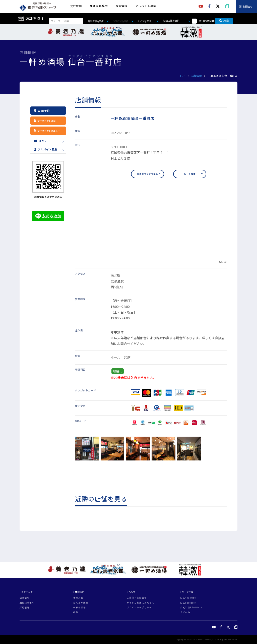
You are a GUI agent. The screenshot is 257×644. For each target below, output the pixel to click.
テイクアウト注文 (45, 121)
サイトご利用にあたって (141, 603)
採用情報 (122, 6)
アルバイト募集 (146, 6)
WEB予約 (42, 111)
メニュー (42, 141)
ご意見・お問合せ (137, 598)
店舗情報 (197, 76)
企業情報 (25, 598)
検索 (224, 21)
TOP (182, 76)
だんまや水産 (81, 603)
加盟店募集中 (99, 6)
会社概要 (76, 6)
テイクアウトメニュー (48, 131)
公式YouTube (188, 598)
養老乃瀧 (78, 598)
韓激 (76, 612)
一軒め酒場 (80, 607)
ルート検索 (190, 174)
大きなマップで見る (147, 174)
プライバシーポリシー (139, 607)
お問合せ (248, 6)
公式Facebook (188, 603)
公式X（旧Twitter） (192, 607)
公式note (185, 612)
